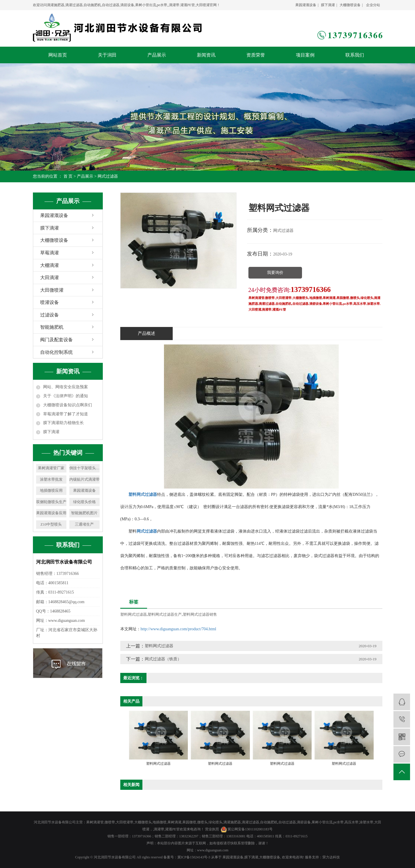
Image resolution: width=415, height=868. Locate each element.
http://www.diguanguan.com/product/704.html (179, 629)
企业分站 (373, 5)
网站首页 (58, 55)
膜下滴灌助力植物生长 (63, 423)
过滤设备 (50, 315)
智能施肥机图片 (84, 513)
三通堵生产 (84, 524)
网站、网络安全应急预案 (66, 387)
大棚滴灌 (50, 265)
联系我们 (355, 55)
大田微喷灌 (52, 290)
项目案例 (305, 55)
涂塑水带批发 (51, 479)
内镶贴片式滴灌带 (84, 479)
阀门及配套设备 (56, 340)
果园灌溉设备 (306, 5)
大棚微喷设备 (350, 5)
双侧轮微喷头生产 (51, 502)
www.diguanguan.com (213, 850)
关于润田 (107, 55)
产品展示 (157, 55)
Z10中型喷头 (51, 524)
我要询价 (275, 273)
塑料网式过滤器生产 (165, 614)
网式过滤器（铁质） (163, 659)
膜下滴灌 (328, 5)
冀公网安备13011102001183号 (250, 829)
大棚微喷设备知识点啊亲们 (68, 405)
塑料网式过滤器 (134, 614)
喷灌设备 (50, 302)
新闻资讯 (206, 55)
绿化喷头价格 (84, 502)
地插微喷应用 (51, 490)
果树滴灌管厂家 (51, 468)
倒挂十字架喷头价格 (84, 468)
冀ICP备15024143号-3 (194, 857)
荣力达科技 (331, 857)
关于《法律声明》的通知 (66, 396)
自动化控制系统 (56, 352)
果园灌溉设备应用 (51, 513)
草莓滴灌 (50, 253)
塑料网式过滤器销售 (200, 614)
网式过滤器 (108, 176)
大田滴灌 (50, 278)
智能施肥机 (52, 327)
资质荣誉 (256, 55)
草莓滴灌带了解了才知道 (66, 414)
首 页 (68, 176)
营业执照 (212, 829)
